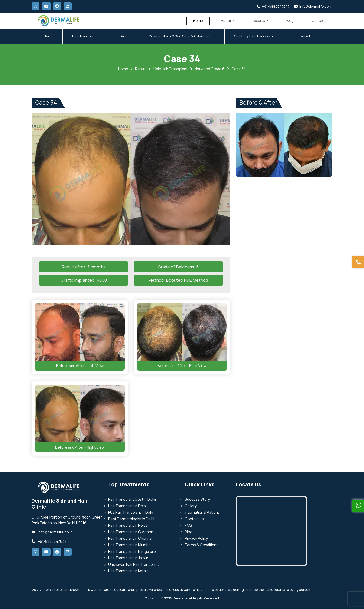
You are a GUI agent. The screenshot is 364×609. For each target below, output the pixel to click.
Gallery (191, 506)
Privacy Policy (196, 538)
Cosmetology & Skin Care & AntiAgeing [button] (180, 36)
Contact (319, 21)
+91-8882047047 (273, 6)
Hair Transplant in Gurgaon (131, 532)
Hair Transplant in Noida (128, 525)
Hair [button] (47, 36)
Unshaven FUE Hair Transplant (134, 564)
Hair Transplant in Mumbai (130, 545)
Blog (290, 21)
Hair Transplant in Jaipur (128, 558)
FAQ (188, 525)
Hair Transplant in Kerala (128, 571)
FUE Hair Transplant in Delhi (131, 512)
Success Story (197, 499)
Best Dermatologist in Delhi (131, 519)
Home (198, 21)
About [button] (226, 21)
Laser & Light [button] (307, 36)
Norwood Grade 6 (210, 69)
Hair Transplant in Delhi (127, 506)
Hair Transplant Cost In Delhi (132, 499)
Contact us (194, 519)
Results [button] (259, 21)
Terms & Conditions (202, 545)
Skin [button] (123, 36)
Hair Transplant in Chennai (130, 538)
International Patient (202, 512)
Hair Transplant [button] (85, 36)
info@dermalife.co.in (313, 6)
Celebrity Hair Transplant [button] (254, 36)
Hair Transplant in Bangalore (132, 551)
